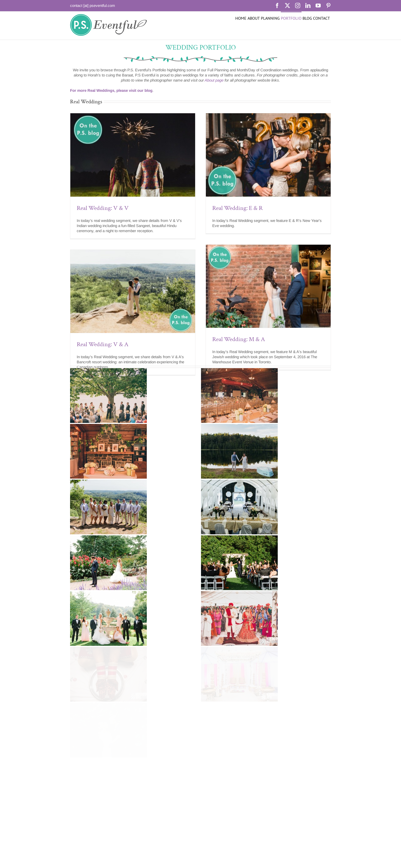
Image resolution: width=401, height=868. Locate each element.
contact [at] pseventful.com (93, 5)
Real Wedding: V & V (103, 208)
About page (214, 80)
